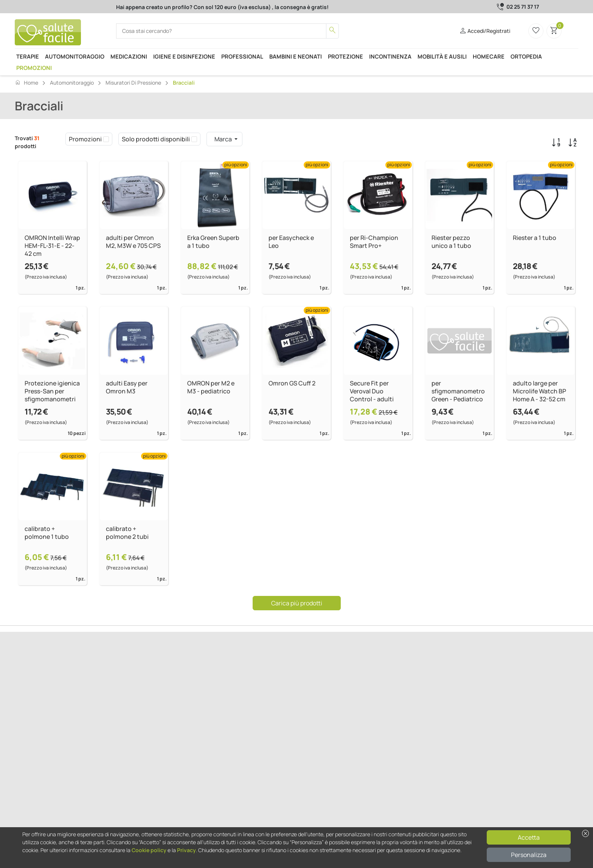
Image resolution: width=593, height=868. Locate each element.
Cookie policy (149, 850)
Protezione (345, 56)
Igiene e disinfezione (184, 56)
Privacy (186, 850)
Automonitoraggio (75, 56)
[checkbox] (106, 139)
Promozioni (34, 68)
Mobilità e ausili (442, 56)
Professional (242, 56)
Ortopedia (526, 56)
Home (26, 82)
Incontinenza (390, 56)
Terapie (28, 56)
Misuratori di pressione (133, 83)
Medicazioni (129, 56)
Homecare (489, 56)
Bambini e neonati (296, 56)
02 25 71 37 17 (523, 7)
